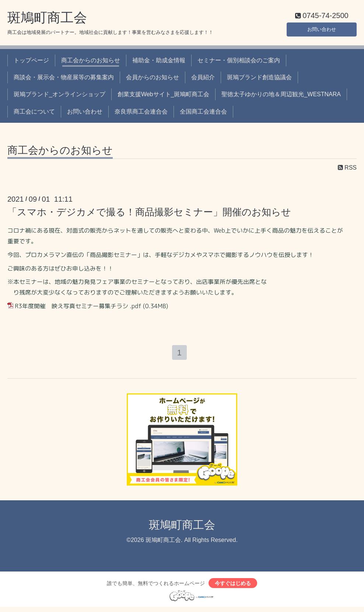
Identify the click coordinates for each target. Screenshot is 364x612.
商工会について (34, 113)
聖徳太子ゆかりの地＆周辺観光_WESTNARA (281, 96)
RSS (347, 169)
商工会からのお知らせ (91, 62)
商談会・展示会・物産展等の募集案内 (64, 79)
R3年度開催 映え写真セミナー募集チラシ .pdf (78, 308)
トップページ (31, 62)
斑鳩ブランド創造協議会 (259, 79)
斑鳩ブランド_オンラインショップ (59, 96)
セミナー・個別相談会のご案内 (239, 62)
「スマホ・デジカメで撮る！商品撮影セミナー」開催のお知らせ (149, 214)
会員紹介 (203, 79)
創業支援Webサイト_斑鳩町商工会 (164, 96)
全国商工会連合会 (203, 113)
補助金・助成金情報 (159, 62)
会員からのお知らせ (153, 79)
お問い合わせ (322, 29)
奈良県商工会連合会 (141, 113)
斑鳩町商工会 (47, 19)
